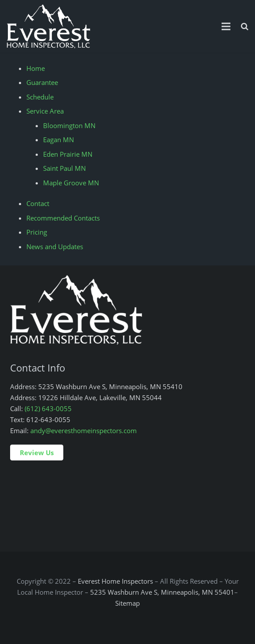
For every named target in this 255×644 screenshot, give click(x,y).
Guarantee (42, 82)
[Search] (245, 26)
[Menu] (226, 26)
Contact (38, 203)
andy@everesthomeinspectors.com (84, 431)
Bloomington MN (69, 125)
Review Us (37, 453)
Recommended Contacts (63, 218)
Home (36, 68)
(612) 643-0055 (48, 408)
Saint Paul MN (64, 168)
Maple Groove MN (71, 183)
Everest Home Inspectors (115, 581)
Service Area (45, 111)
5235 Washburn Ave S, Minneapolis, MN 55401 (162, 592)
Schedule (40, 97)
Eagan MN (58, 140)
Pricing (37, 232)
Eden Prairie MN (68, 154)
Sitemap (127, 603)
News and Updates (55, 247)
